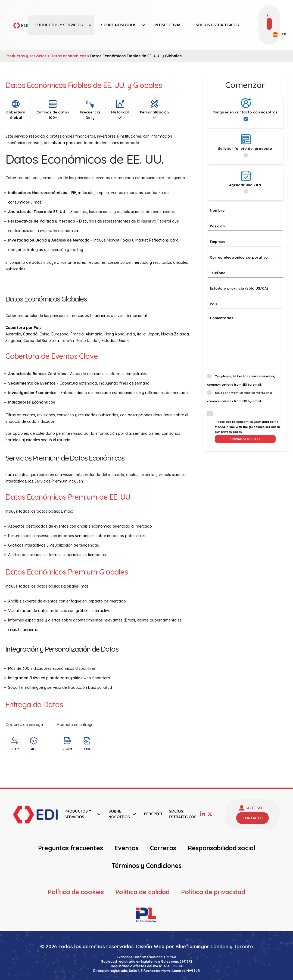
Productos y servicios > (28, 56)
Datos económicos (68, 56)
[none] (277, 35)
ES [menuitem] (284, 35)
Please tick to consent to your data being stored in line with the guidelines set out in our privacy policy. (247, 427)
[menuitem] (277, 35)
